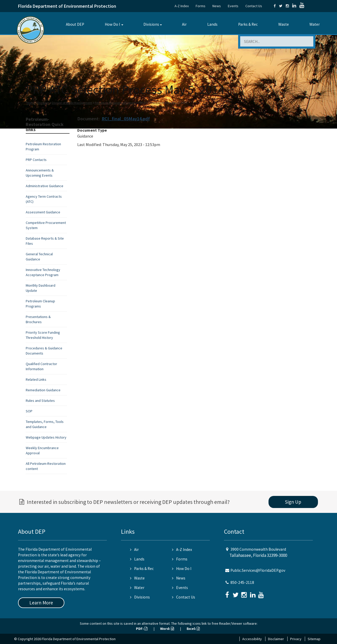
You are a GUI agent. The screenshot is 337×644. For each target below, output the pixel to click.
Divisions (151, 24)
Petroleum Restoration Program (115, 103)
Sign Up (293, 502)
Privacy (296, 639)
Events (233, 6)
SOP (29, 411)
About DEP (75, 24)
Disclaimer (276, 639)
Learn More (41, 603)
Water (315, 24)
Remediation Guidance (43, 390)
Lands (212, 24)
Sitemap (314, 639)
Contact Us (254, 6)
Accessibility (252, 639)
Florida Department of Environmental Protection (67, 6)
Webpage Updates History (46, 437)
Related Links (36, 379)
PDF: (142, 629)
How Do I (112, 24)
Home (31, 103)
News (217, 6)
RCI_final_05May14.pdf (126, 119)
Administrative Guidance (45, 186)
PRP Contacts (36, 160)
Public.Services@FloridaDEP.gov (258, 570)
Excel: (193, 629)
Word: (167, 629)
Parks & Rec (248, 24)
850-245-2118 (242, 582)
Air (184, 24)
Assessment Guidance (43, 212)
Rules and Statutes (40, 401)
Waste (284, 24)
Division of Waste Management (72, 103)
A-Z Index (182, 6)
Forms (201, 6)
